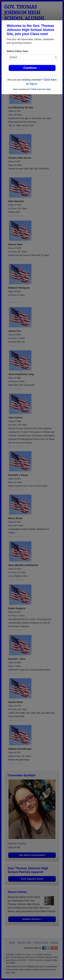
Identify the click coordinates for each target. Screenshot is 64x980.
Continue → (32, 68)
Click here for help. (41, 89)
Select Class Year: (18, 51)
